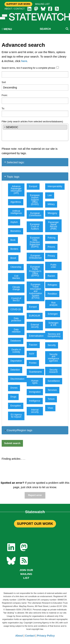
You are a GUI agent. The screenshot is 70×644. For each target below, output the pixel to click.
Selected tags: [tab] (14, 162)
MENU (7, 29)
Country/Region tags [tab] (18, 430)
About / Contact (15, 9)
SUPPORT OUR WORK (35, 524)
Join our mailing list (26, 574)
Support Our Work (18, 4)
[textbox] (4, 134)
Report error (35, 495)
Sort (4, 82)
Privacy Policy (46, 636)
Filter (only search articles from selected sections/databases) (32, 122)
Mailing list (42, 4)
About (19, 636)
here (24, 61)
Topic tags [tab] (12, 177)
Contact (30, 636)
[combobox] (35, 132)
